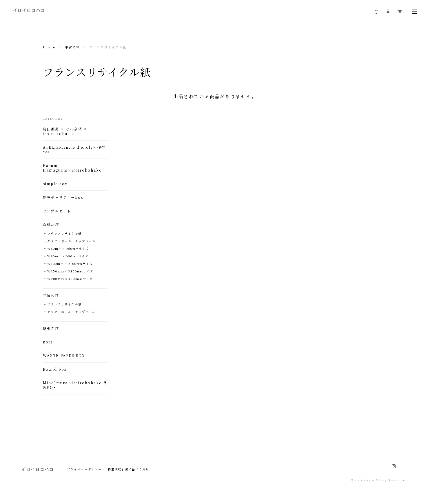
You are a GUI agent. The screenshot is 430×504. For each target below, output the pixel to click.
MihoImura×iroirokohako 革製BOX (75, 385)
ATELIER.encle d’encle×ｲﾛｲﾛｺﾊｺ (74, 150)
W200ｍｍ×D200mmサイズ (70, 279)
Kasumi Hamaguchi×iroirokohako (72, 168)
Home (49, 47)
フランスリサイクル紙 (64, 233)
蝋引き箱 (51, 328)
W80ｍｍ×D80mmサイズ (68, 256)
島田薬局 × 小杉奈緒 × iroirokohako (65, 131)
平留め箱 (72, 47)
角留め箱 (51, 225)
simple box (55, 184)
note (48, 342)
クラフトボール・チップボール (71, 241)
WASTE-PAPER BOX (64, 356)
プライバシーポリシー (84, 469)
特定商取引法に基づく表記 (129, 469)
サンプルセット (57, 211)
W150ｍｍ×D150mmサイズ (70, 271)
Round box (55, 369)
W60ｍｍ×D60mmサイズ (68, 249)
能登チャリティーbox (63, 197)
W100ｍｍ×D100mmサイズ (70, 264)
